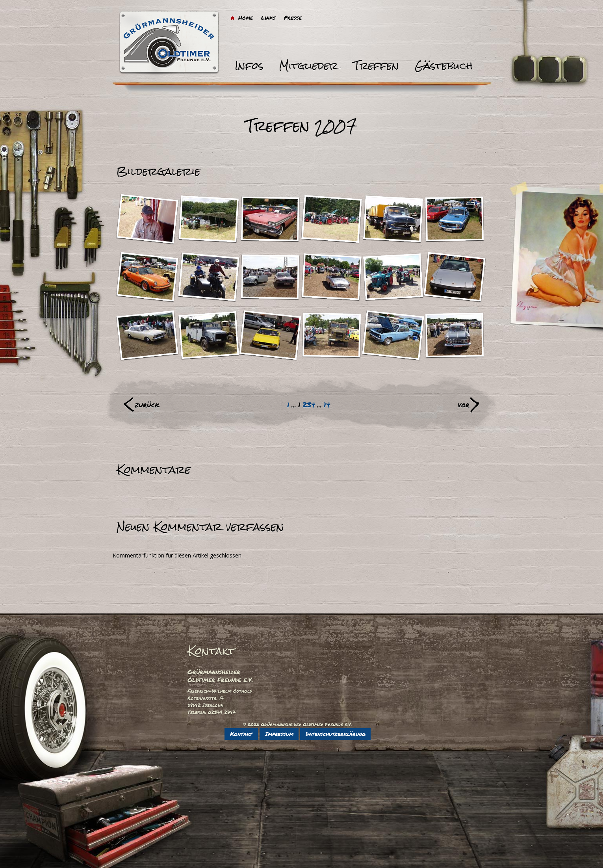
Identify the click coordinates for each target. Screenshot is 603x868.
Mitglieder (309, 66)
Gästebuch (444, 66)
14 (327, 405)
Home (246, 17)
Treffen (376, 66)
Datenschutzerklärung (335, 734)
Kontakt (241, 734)
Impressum (279, 734)
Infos (249, 66)
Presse (293, 17)
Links (268, 17)
